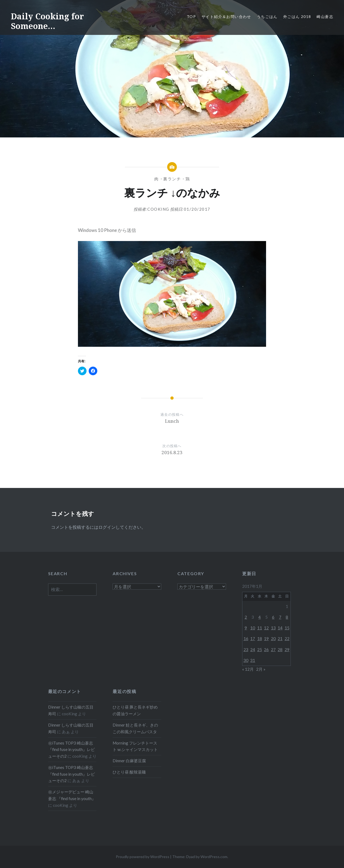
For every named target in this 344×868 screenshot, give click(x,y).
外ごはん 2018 (297, 17)
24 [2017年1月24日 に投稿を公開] (253, 650)
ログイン (107, 527)
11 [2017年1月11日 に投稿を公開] (260, 628)
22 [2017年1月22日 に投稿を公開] (287, 639)
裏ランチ (172, 179)
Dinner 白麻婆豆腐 (129, 761)
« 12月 (248, 669)
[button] (172, 294)
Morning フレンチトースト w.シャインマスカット (135, 746)
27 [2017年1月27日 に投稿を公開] (273, 650)
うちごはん (267, 17)
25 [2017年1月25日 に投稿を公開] (260, 650)
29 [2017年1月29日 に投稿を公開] (287, 650)
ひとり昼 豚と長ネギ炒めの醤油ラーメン (135, 710)
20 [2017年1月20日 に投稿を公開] (273, 639)
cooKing (158, 209)
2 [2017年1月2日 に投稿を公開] (246, 617)
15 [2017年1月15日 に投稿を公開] (287, 628)
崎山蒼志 (325, 17)
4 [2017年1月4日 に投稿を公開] (259, 617)
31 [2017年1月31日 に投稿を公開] (253, 660)
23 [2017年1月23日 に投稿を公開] (246, 650)
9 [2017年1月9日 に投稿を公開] (246, 628)
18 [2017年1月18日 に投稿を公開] (260, 639)
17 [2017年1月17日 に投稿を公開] (253, 639)
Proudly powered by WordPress (143, 857)
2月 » (261, 669)
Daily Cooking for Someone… (47, 21)
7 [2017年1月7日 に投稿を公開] (280, 617)
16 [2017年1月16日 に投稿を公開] (246, 639)
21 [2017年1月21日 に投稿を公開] (280, 639)
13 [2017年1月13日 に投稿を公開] (273, 628)
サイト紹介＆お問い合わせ (226, 17)
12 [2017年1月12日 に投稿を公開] (266, 628)
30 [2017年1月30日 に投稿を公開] (246, 660)
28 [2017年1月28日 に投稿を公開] (280, 650)
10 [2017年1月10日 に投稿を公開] (253, 628)
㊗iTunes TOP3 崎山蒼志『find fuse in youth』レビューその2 (71, 750)
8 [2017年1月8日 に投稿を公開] (287, 617)
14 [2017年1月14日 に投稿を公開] (280, 628)
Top (191, 17)
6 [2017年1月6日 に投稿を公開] (273, 617)
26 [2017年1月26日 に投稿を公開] (266, 650)
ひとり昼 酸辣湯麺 (129, 772)
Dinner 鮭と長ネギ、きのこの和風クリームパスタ (135, 728)
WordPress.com (214, 857)
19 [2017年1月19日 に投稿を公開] (266, 639)
